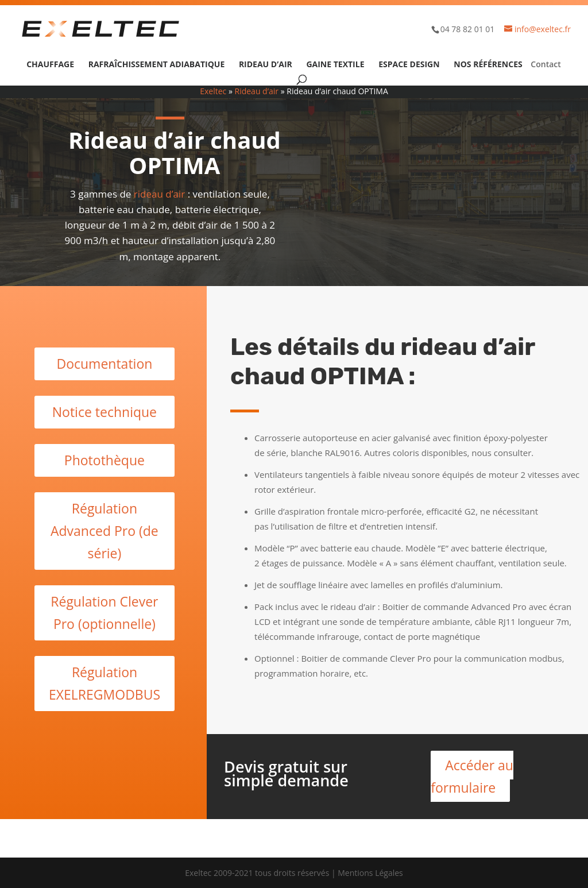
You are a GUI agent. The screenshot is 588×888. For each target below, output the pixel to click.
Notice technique (105, 412)
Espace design (409, 65)
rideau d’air (159, 194)
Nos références (488, 65)
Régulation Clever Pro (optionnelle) (104, 613)
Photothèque (105, 460)
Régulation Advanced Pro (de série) (105, 531)
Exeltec (213, 91)
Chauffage (50, 65)
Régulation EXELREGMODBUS (105, 683)
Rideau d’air (266, 65)
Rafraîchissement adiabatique (157, 65)
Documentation (104, 364)
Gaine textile (335, 65)
